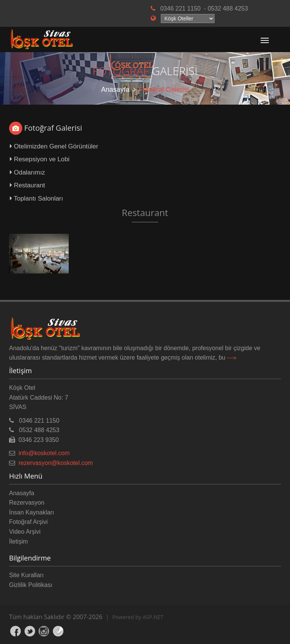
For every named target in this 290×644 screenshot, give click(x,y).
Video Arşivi (25, 532)
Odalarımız (27, 172)
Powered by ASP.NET (138, 617)
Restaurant (27, 185)
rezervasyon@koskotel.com (56, 463)
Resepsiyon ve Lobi (40, 159)
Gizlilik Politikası (31, 585)
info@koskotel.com (44, 453)
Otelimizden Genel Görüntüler (54, 146)
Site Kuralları (26, 575)
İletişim (19, 541)
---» (232, 358)
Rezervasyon (27, 503)
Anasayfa (115, 90)
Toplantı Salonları (36, 198)
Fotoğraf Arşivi (28, 522)
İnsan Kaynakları (32, 512)
